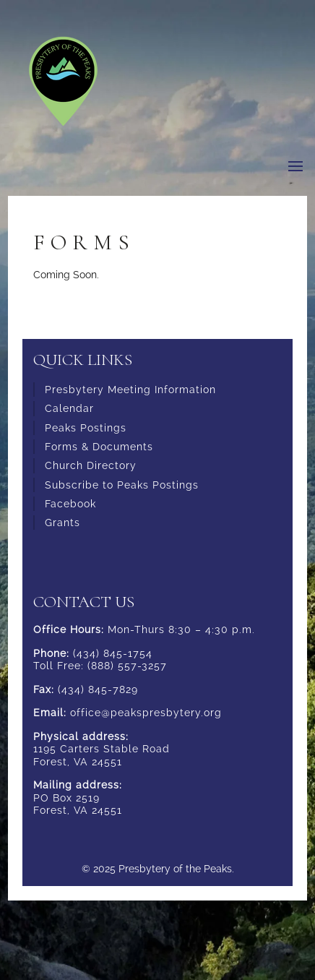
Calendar (69, 408)
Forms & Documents (99, 447)
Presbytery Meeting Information (130, 390)
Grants (62, 523)
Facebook (70, 504)
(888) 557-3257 (127, 666)
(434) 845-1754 (113, 653)
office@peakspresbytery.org (146, 713)
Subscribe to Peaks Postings (122, 485)
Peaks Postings (86, 428)
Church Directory (91, 465)
